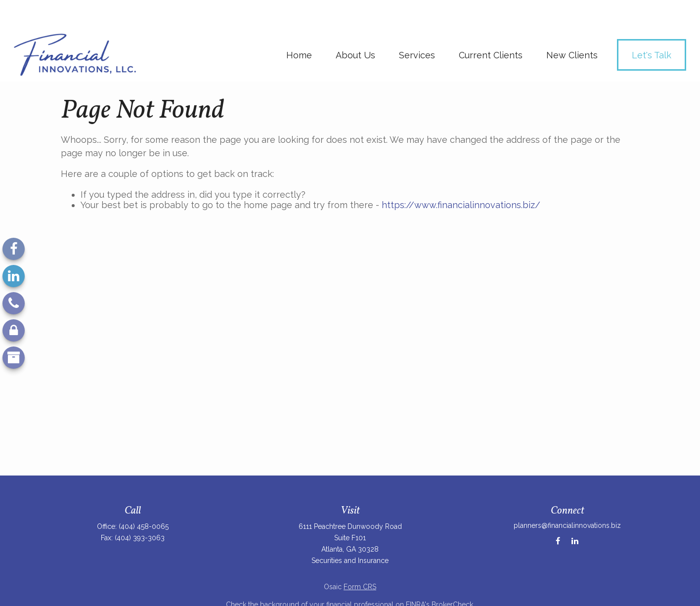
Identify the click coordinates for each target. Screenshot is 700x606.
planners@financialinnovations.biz (567, 497)
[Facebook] (14, 249)
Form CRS (360, 559)
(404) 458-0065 (144, 498)
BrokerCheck (452, 576)
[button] (299, 27)
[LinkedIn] (14, 276)
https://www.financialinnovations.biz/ (461, 177)
